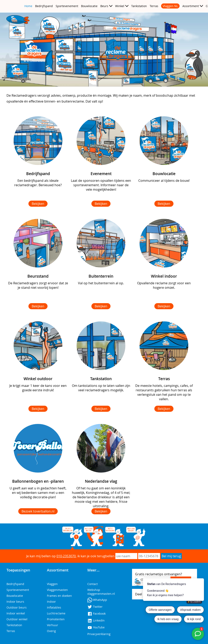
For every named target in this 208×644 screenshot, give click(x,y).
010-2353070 (66, 556)
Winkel (120, 6)
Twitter (95, 607)
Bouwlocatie (89, 6)
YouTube (96, 627)
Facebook (96, 614)
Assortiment (191, 6)
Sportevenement (67, 6)
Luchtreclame (56, 613)
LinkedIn (96, 620)
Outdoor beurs (17, 607)
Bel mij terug (171, 556)
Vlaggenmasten (57, 590)
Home (28, 6)
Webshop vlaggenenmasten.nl (101, 592)
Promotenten (56, 619)
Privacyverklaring (99, 634)
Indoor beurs (15, 602)
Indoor (51, 602)
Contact (93, 584)
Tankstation (139, 6)
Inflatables (54, 607)
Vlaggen (52, 584)
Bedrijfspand (44, 6)
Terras (154, 6)
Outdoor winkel (17, 619)
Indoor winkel (16, 613)
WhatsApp (97, 600)
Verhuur (53, 625)
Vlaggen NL (170, 6)
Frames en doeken (59, 596)
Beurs (104, 6)
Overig (51, 631)
